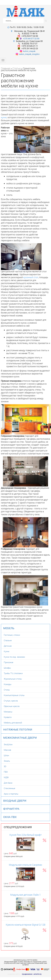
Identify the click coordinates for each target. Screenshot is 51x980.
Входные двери (15, 801)
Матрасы (8, 712)
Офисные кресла (12, 706)
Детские (8, 646)
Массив (7, 750)
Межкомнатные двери (20, 738)
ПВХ (6, 772)
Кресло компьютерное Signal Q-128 (26, 925)
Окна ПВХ (10, 817)
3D (5, 766)
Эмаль (7, 761)
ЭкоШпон (8, 744)
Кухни (6, 651)
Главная (6, 68)
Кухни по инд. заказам (14, 657)
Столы (7, 690)
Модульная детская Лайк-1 (25, 895)
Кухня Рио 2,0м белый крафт (26, 835)
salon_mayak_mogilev (28, 54)
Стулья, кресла (11, 701)
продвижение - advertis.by (32, 974)
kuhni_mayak (28, 51)
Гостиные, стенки (12, 635)
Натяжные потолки (18, 729)
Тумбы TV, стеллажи (13, 673)
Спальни (8, 640)
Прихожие (9, 662)
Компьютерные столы (14, 695)
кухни (4, 117)
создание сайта (14, 974)
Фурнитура (11, 809)
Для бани (8, 783)
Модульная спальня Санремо (25, 865)
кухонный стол (31, 277)
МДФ (6, 777)
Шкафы (7, 668)
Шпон (6, 755)
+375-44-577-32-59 (31, 39)
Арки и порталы (11, 794)
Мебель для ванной (13, 723)
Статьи (17, 68)
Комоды (8, 684)
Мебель (9, 628)
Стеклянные (9, 788)
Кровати (8, 717)
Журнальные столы (13, 679)
